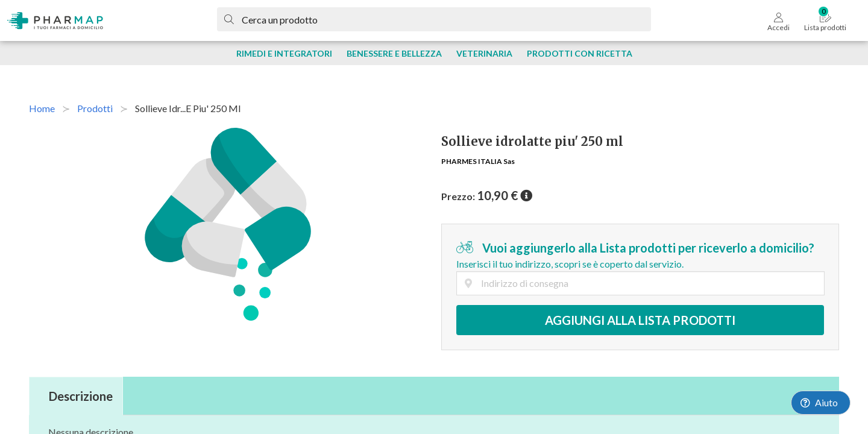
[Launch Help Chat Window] (821, 403)
